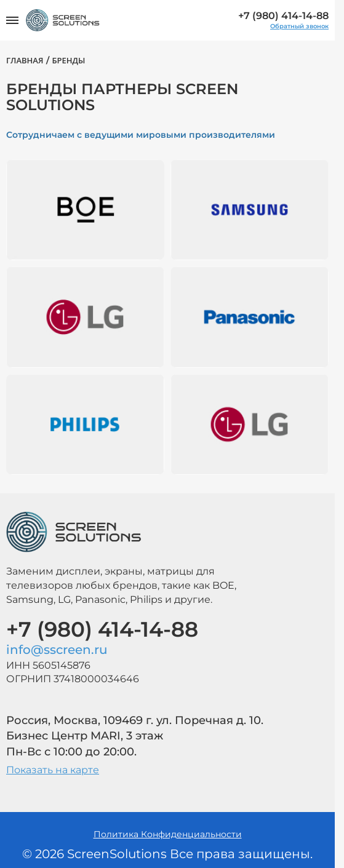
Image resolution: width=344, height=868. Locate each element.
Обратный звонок (299, 26)
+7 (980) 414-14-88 (283, 16)
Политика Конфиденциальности (168, 834)
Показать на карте (53, 770)
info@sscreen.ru (57, 650)
